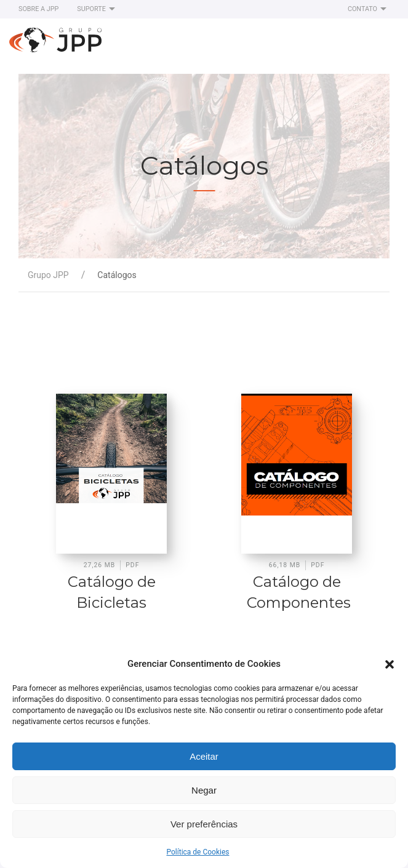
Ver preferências (204, 824)
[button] (390, 664)
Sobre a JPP (38, 9)
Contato (369, 9)
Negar (204, 790)
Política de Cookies (198, 852)
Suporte (97, 9)
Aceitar (204, 756)
